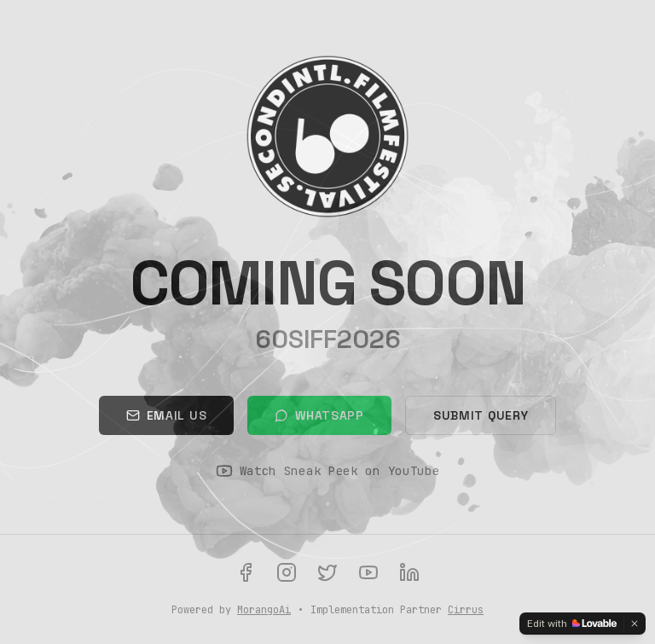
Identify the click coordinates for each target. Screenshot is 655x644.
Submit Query (481, 415)
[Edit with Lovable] (572, 624)
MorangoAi (264, 610)
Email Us (167, 415)
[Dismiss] (635, 624)
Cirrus (466, 610)
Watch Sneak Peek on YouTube (328, 471)
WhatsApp (319, 415)
